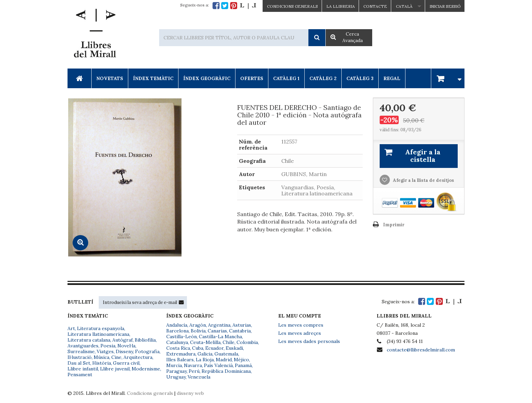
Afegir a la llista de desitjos (423, 180)
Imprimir (394, 225)
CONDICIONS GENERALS (292, 6)
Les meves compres (301, 325)
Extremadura (181, 354)
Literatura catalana (89, 340)
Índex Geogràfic (207, 78)
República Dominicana (226, 371)
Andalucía (177, 325)
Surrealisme (81, 351)
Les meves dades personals (309, 341)
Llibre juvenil (115, 369)
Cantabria (240, 331)
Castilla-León (182, 337)
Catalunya (177, 342)
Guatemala (226, 354)
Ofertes (252, 78)
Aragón (198, 325)
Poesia (108, 346)
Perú (194, 371)
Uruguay (176, 377)
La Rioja (205, 360)
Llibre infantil (83, 369)
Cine (116, 357)
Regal (392, 78)
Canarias (217, 331)
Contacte (375, 6)
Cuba (198, 348)
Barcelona (177, 331)
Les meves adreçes (300, 333)
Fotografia (147, 351)
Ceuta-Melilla (205, 342)
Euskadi (234, 348)
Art (71, 328)
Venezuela (199, 377)
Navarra (193, 365)
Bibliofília (145, 340)
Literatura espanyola (101, 328)
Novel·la (126, 346)
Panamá (243, 365)
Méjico (241, 360)
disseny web (190, 393)
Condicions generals (150, 393)
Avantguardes (83, 346)
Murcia (174, 365)
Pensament (80, 375)
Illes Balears (180, 360)
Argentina (219, 325)
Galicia (205, 354)
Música (101, 357)
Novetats (110, 78)
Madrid (224, 360)
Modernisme (146, 369)
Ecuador (214, 348)
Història (102, 363)
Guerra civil (126, 363)
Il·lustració (80, 357)
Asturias (242, 325)
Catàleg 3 (360, 78)
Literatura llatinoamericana (98, 334)
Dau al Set (79, 363)
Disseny (124, 351)
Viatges (105, 351)
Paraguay (176, 371)
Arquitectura (138, 357)
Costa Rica (178, 348)
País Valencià (218, 365)
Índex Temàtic (153, 78)
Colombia (247, 342)
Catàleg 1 (286, 78)
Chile (229, 342)
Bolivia (198, 331)
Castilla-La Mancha (220, 337)
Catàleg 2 (323, 78)
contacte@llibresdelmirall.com (421, 350)
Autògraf (122, 340)
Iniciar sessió (445, 6)
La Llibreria (341, 6)
